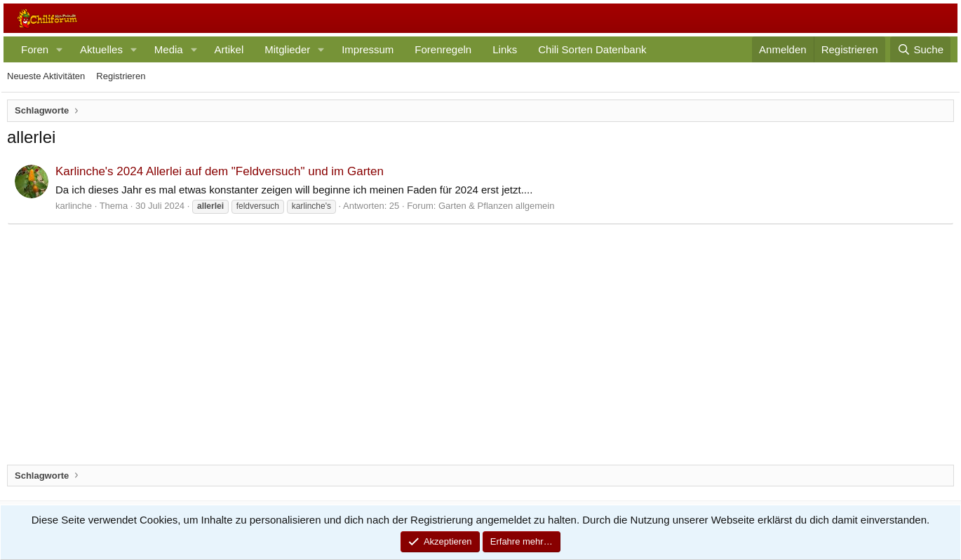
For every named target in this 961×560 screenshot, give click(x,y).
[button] (60, 49)
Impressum (368, 49)
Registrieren (121, 76)
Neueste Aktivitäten (46, 76)
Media (169, 49)
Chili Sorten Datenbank (592, 49)
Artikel (229, 49)
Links (505, 49)
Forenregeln (443, 49)
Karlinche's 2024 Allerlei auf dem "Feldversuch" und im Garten (220, 171)
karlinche (74, 206)
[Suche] (920, 49)
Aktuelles (101, 49)
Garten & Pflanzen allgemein (496, 206)
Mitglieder (287, 49)
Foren (35, 49)
